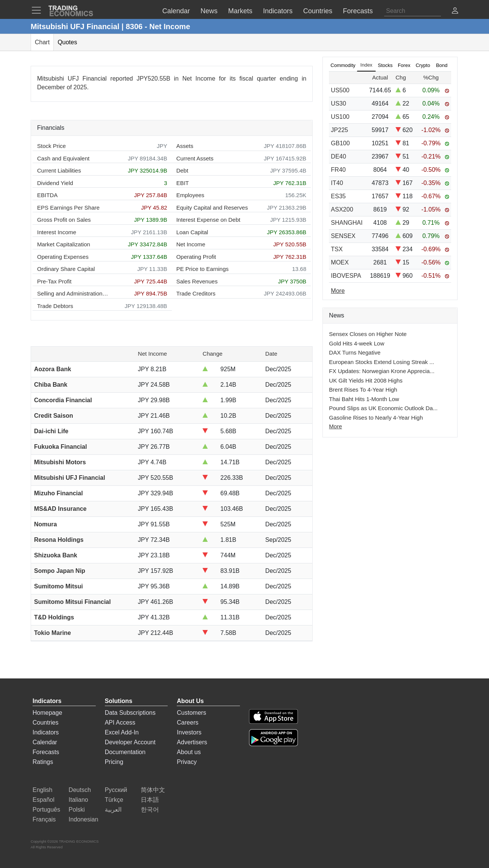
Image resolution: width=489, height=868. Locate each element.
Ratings (43, 762)
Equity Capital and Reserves (212, 208)
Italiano (78, 800)
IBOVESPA (346, 276)
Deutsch (80, 790)
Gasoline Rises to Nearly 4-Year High (376, 418)
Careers (188, 723)
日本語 (150, 800)
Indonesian (83, 819)
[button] (455, 12)
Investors (189, 732)
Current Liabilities (59, 170)
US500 (340, 90)
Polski (77, 810)
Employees (190, 195)
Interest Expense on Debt (208, 220)
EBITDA (47, 195)
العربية (113, 810)
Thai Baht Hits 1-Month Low (364, 399)
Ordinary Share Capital (66, 269)
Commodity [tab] (343, 65)
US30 (338, 103)
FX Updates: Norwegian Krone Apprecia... (382, 371)
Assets (185, 146)
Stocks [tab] (385, 65)
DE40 (338, 156)
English (42, 790)
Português (46, 810)
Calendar (45, 742)
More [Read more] (338, 291)
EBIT (183, 183)
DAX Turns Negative (355, 352)
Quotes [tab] (67, 42)
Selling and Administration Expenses (73, 293)
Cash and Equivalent (63, 158)
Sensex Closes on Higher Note (368, 334)
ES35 (338, 196)
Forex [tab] (404, 65)
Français (44, 819)
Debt (182, 170)
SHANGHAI (347, 223)
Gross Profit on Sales (64, 220)
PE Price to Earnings (202, 269)
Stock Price (51, 146)
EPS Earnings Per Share (68, 208)
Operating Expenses (63, 257)
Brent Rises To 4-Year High (363, 390)
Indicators (46, 732)
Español (44, 800)
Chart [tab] (42, 42)
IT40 (337, 183)
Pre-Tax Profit (54, 281)
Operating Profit (196, 257)
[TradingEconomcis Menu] (39, 10)
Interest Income (57, 232)
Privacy (187, 762)
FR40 (338, 170)
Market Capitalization (64, 244)
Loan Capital (192, 232)
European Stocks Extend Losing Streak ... (382, 362)
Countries (45, 723)
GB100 (340, 143)
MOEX (340, 262)
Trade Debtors (55, 306)
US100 (340, 117)
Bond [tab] (442, 65)
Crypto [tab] (423, 65)
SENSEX (343, 236)
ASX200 (342, 209)
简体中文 (153, 790)
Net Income (191, 244)
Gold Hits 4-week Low (357, 343)
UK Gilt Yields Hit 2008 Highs (366, 380)
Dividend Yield (55, 183)
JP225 (339, 130)
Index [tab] (366, 65)
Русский (116, 790)
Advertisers (192, 742)
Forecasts (46, 752)
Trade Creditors (196, 293)
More (335, 426)
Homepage (47, 713)
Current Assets (195, 158)
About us (189, 752)
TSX (337, 249)
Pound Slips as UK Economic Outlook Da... (383, 408)
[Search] (413, 11)
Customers (191, 713)
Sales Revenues (197, 281)
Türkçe (114, 800)
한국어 (150, 810)
